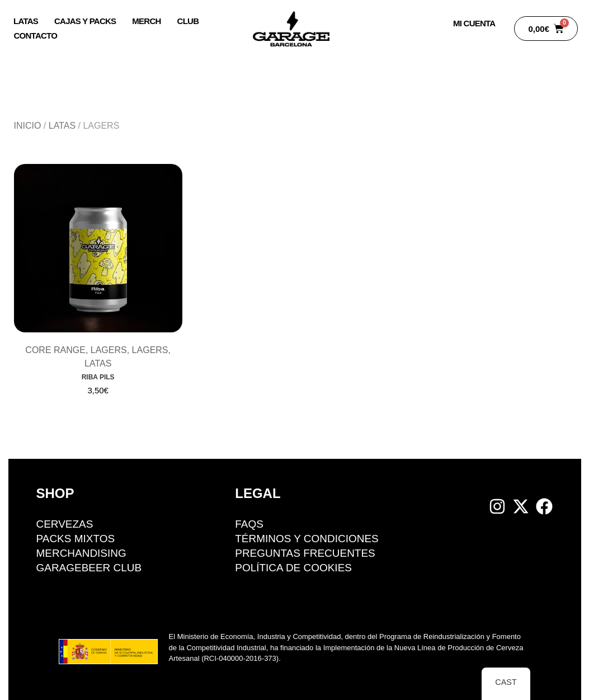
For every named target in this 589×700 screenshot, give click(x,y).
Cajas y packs (85, 21)
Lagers (109, 350)
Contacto (36, 36)
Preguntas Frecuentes (305, 553)
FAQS (249, 524)
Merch (146, 21)
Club (188, 21)
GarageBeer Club (89, 568)
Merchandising (82, 553)
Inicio (28, 126)
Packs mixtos (76, 539)
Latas (26, 21)
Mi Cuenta (474, 23)
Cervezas (65, 524)
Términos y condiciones (307, 539)
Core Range (55, 350)
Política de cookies (293, 568)
